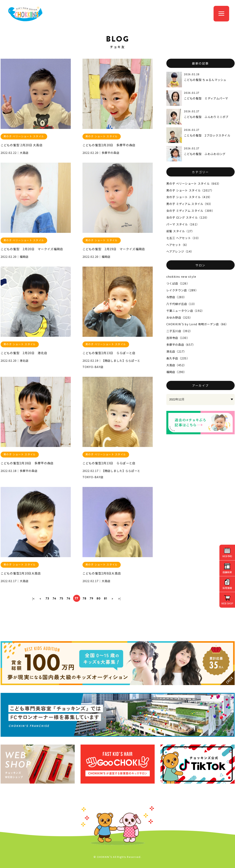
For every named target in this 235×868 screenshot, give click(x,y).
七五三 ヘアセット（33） (184, 238)
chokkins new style (181, 276)
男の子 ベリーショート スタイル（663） (194, 183)
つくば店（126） (178, 283)
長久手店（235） (178, 358)
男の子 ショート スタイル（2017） (190, 190)
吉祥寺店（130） (178, 338)
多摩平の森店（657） (181, 344)
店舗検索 (227, 572)
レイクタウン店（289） (182, 290)
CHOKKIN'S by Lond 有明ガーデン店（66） (197, 324)
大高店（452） (176, 365)
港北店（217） (176, 351)
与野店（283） (176, 297)
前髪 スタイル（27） (180, 231)
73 (47, 598)
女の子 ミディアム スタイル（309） (191, 211)
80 (99, 598)
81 (106, 598)
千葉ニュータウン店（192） (185, 311)
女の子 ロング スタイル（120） (188, 217)
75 (62, 598)
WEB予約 (227, 556)
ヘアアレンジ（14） (180, 251)
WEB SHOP (227, 603)
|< (33, 598)
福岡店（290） (176, 372)
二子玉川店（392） (180, 331)
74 (55, 598)
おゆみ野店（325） (180, 317)
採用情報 (227, 588)
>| (120, 598)
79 (92, 598)
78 (85, 598)
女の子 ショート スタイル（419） (189, 197)
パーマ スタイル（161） (183, 224)
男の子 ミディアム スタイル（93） (190, 204)
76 (69, 598)
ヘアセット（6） (178, 245)
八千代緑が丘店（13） (182, 304)
